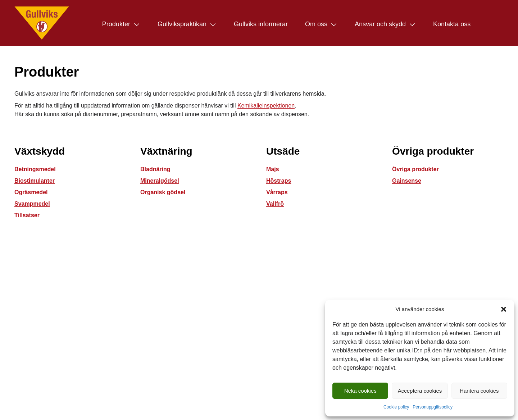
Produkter (116, 24)
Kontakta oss (452, 24)
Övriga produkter (415, 169)
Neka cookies (360, 391)
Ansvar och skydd (380, 24)
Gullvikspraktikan (182, 24)
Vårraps (277, 192)
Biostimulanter (35, 181)
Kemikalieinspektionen (266, 106)
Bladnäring (155, 169)
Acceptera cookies (420, 391)
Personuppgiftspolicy (433, 407)
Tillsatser (27, 215)
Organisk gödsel (163, 192)
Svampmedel (32, 204)
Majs (273, 169)
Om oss (316, 24)
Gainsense (407, 181)
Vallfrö (275, 204)
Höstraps (279, 181)
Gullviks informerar (261, 24)
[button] (504, 309)
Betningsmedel (35, 169)
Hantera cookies (479, 391)
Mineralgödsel (160, 181)
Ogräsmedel (31, 192)
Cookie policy (396, 407)
